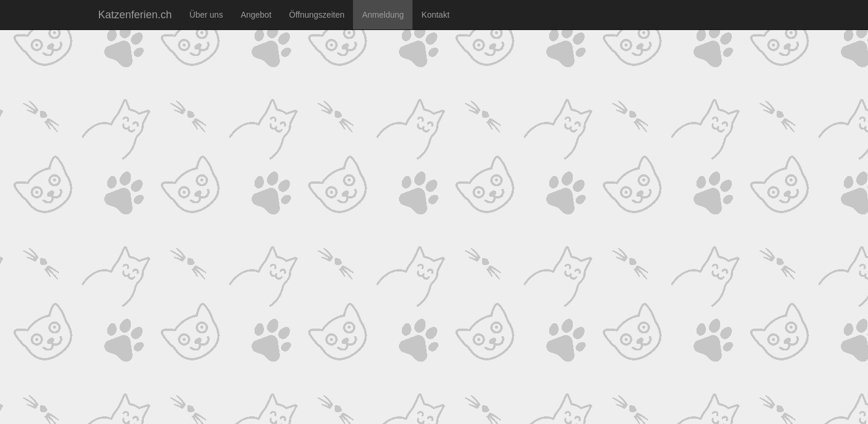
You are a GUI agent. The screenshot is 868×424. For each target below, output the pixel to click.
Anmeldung (383, 15)
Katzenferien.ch (135, 15)
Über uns (207, 15)
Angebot (256, 15)
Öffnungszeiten (317, 15)
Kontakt (435, 15)
